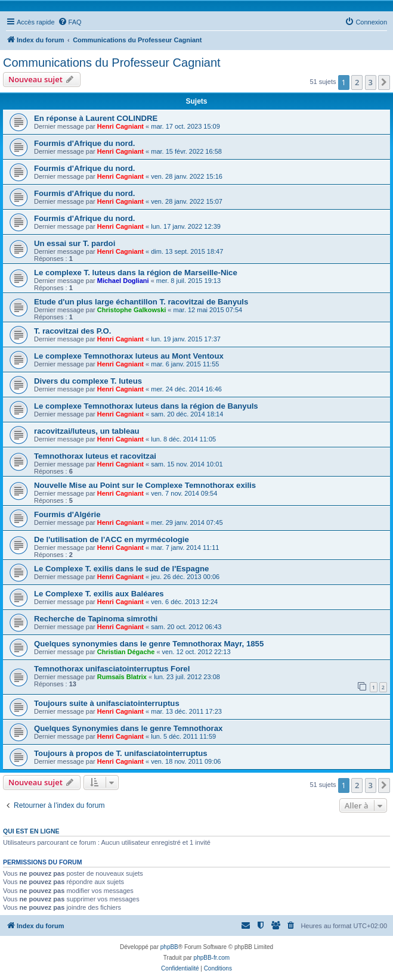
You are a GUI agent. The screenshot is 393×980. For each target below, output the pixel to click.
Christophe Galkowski (132, 310)
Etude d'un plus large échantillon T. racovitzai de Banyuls (141, 302)
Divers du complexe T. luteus (88, 381)
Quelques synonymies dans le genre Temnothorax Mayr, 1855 (149, 644)
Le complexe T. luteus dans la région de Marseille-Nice (136, 273)
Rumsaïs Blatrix (122, 677)
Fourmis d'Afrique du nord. (84, 143)
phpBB (169, 947)
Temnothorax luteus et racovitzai (95, 456)
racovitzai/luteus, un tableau (87, 431)
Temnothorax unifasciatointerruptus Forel (112, 669)
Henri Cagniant (120, 126)
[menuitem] (70, 22)
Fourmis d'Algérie (67, 514)
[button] (384, 82)
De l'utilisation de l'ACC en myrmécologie (112, 539)
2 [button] (357, 82)
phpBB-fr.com (212, 958)
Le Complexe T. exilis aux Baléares (99, 594)
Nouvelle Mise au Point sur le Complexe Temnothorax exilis (145, 485)
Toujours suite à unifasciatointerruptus (107, 703)
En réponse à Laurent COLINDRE (96, 118)
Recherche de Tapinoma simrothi (96, 619)
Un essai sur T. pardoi (75, 243)
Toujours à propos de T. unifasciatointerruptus (121, 753)
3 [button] (371, 82)
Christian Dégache (126, 652)
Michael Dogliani (123, 281)
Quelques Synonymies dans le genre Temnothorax (128, 728)
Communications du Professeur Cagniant (112, 63)
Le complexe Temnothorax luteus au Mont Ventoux (129, 356)
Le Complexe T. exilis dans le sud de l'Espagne (121, 569)
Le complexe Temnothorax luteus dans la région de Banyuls (146, 406)
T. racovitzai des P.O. (73, 331)
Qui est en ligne (31, 831)
